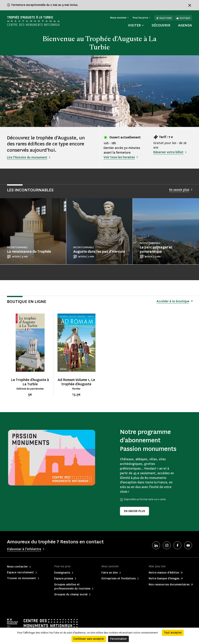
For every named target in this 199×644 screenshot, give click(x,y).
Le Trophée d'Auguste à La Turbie (30, 382)
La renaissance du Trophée (29, 252)
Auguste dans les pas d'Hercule (99, 252)
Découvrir (161, 25)
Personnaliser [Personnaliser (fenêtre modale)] (118, 639)
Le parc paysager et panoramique (156, 249)
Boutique (183, 18)
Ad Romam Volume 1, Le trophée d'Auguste (76, 382)
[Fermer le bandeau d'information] (190, 5)
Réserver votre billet (168, 152)
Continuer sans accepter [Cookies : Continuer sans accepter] (89, 639)
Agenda (185, 25)
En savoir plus (134, 511)
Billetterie (164, 18)
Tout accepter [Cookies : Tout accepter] (173, 633)
